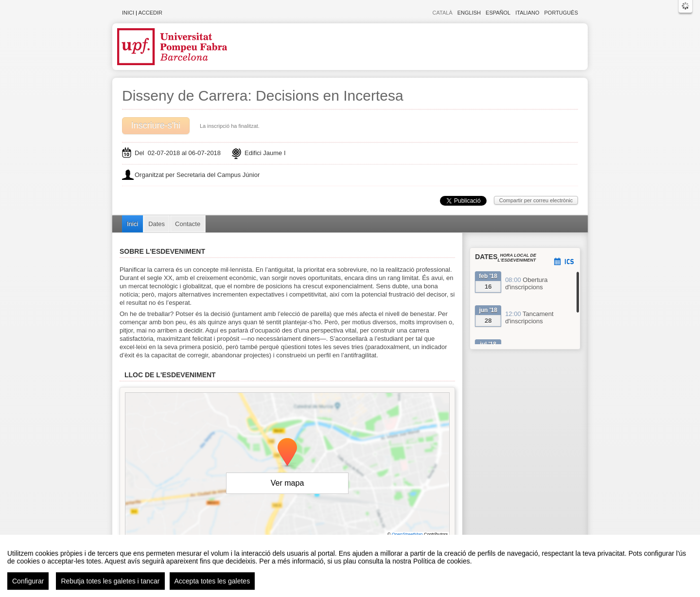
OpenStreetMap (407, 534)
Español (498, 13)
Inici (128, 13)
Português (561, 13)
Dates (157, 224)
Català (443, 13)
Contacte (188, 224)
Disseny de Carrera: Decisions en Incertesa (263, 96)
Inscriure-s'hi (156, 125)
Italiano (527, 13)
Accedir (150, 13)
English (469, 13)
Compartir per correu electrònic (536, 200)
